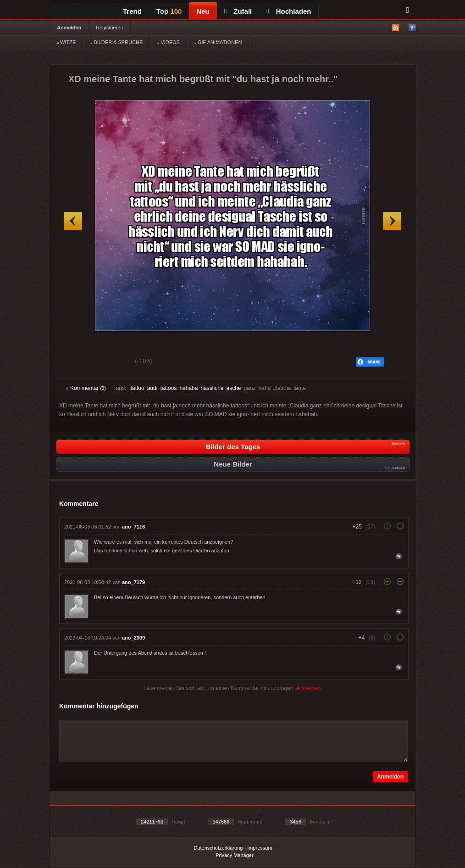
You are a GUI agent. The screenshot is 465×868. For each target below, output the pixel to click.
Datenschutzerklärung (218, 848)
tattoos (168, 388)
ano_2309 (133, 638)
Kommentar (86, 388)
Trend (132, 11)
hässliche (212, 388)
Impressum (260, 848)
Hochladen (289, 11)
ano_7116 (133, 527)
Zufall (238, 11)
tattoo (138, 388)
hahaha (188, 388)
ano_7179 (133, 582)
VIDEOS (169, 42)
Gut (76, 362)
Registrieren (109, 28)
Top (169, 11)
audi (152, 388)
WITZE (66, 42)
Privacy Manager (235, 855)
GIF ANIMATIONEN (218, 42)
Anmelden (69, 28)
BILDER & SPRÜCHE (116, 42)
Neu (203, 11)
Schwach (111, 362)
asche (233, 388)
